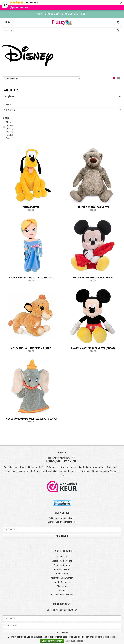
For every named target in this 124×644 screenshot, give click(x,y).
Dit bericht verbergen (52, 641)
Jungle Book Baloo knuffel (93, 207)
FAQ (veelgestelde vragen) (62, 595)
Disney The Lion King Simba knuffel (31, 348)
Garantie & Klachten (62, 582)
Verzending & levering (62, 561)
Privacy (62, 591)
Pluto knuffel (31, 207)
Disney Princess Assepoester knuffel (31, 278)
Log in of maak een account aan (62, 610)
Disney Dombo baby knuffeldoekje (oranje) (31, 419)
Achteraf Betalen (62, 569)
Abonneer (62, 536)
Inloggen (62, 632)
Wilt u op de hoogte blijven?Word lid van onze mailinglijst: (62, 520)
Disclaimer (62, 586)
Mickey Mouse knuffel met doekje (93, 278)
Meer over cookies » (75, 641)
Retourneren (62, 574)
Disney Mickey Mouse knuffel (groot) (93, 348)
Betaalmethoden (62, 565)
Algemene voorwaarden (62, 578)
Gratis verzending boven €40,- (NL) (62, 14)
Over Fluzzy (62, 557)
